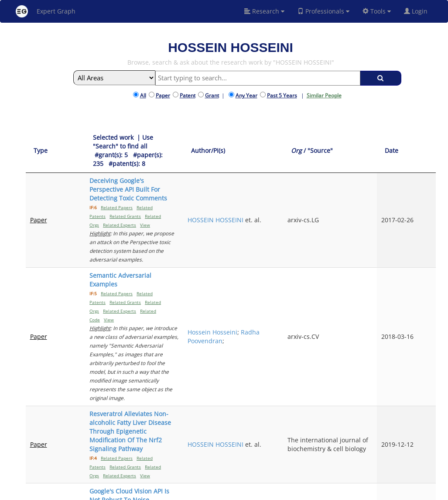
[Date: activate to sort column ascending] (421, 142)
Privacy (257, 492)
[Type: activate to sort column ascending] (44, 142)
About (182, 492)
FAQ (198, 492)
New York (304, 492)
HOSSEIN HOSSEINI (306, 176)
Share (278, 492)
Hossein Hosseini (317, 223)
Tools (377, 11)
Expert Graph (46, 11)
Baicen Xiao (309, 334)
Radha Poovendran (309, 236)
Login (419, 11)
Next (422, 420)
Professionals (323, 11)
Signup (216, 492)
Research (264, 11)
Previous (320, 420)
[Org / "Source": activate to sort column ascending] (378, 142)
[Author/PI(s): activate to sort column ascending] (318, 142)
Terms (236, 492)
